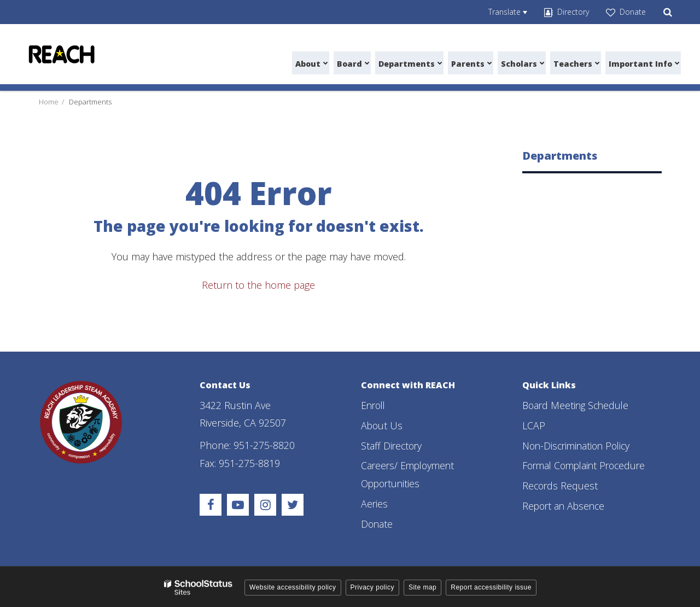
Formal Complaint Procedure (587, 465)
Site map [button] (422, 586)
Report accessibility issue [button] (491, 586)
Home (49, 102)
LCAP (534, 425)
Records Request (561, 485)
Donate (377, 522)
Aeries (375, 503)
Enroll (374, 405)
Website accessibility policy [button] (293, 586)
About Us (382, 425)
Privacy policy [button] (372, 586)
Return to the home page (258, 285)
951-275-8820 (264, 445)
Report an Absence (565, 505)
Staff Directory (392, 445)
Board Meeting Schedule (577, 405)
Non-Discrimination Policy (579, 445)
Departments (90, 102)
